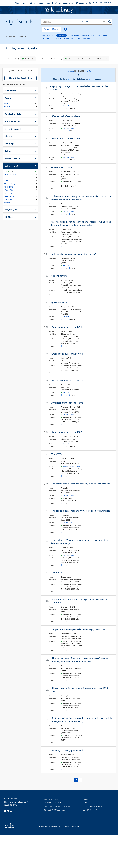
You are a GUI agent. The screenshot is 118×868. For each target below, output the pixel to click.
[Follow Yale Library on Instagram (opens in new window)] (8, 811)
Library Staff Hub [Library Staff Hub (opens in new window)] (91, 810)
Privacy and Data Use (93, 806)
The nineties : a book (61, 167)
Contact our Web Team (54, 810)
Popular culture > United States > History (84, 59)
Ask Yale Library (64, 3)
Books (7, 103)
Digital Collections (65, 38)
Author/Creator (13, 121)
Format (9, 98)
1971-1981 (8, 193)
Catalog (62, 35)
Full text (66, 265)
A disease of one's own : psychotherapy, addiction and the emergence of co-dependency (81, 198)
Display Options (60, 79)
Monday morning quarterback (68, 750)
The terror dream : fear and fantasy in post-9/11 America (81, 484)
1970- (26, 59)
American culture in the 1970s (67, 354)
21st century (10, 184)
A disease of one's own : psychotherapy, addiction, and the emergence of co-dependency (82, 720)
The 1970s (57, 454)
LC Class (9, 217)
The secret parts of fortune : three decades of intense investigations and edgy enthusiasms (80, 660)
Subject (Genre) (13, 209)
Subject (9, 151)
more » (7, 202)
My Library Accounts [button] (100, 3)
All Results (47, 35)
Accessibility (89, 799)
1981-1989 (9, 200)
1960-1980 (9, 190)
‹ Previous (78, 71)
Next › (88, 71)
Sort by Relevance (80, 79)
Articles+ (103, 35)
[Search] (60, 22)
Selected (97, 79)
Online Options (69, 106)
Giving (86, 803)
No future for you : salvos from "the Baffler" (73, 254)
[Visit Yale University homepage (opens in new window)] (9, 825)
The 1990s (57, 573)
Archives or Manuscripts (82, 35)
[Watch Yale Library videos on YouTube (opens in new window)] (11, 811)
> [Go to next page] (84, 780)
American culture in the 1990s (67, 327)
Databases (47, 38)
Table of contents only (71, 466)
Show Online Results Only (21, 78)
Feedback (81, 3)
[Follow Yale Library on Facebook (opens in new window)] (5, 811)
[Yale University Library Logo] (59, 10)
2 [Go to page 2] (80, 780)
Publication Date (13, 114)
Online (7, 106)
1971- (6, 178)
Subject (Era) (11, 166)
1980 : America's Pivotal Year (66, 138)
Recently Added (13, 129)
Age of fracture (59, 276)
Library (9, 136)
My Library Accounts (53, 803)
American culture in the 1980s (67, 403)
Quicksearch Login (40, 3)
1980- (7, 181)
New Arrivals (85, 38)
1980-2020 (9, 196)
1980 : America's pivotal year (66, 116)
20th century (10, 174)
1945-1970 (9, 187)
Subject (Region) (13, 158)
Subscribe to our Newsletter (57, 806)
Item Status (11, 90)
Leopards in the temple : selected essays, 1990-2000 (79, 629)
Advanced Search (51, 29)
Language (10, 143)
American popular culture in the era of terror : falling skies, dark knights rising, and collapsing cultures (81, 223)
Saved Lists (21, 3)
